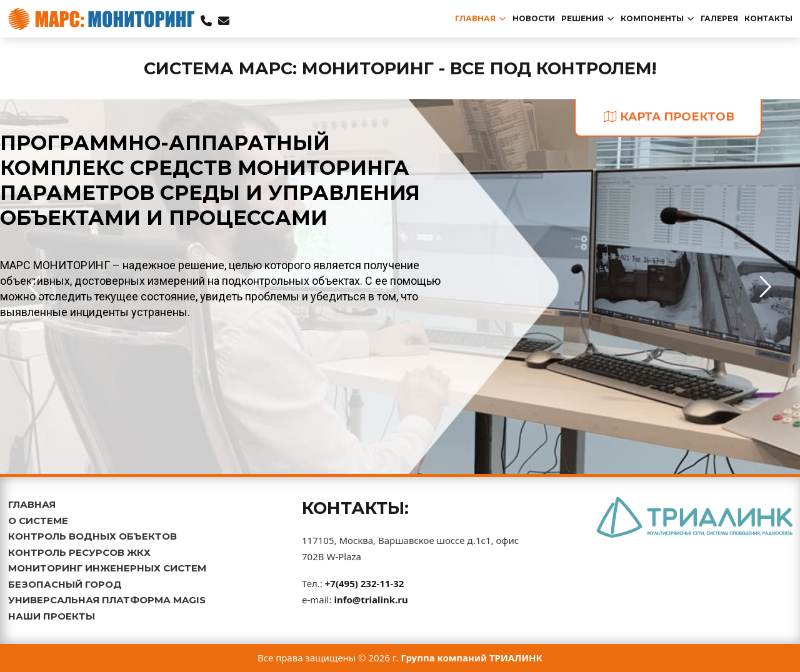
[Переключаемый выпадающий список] (502, 19)
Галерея (719, 18)
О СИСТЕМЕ (38, 521)
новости (534, 18)
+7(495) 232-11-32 (365, 583)
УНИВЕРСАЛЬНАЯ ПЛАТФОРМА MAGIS (107, 600)
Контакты (768, 18)
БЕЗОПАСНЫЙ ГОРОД (65, 584)
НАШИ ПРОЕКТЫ (52, 616)
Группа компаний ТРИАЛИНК (472, 658)
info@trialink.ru (371, 600)
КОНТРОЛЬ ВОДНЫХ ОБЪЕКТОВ (92, 536)
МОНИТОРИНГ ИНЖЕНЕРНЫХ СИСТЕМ (107, 568)
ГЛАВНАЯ (32, 504)
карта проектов (669, 117)
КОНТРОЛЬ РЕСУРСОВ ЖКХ (79, 552)
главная (475, 18)
